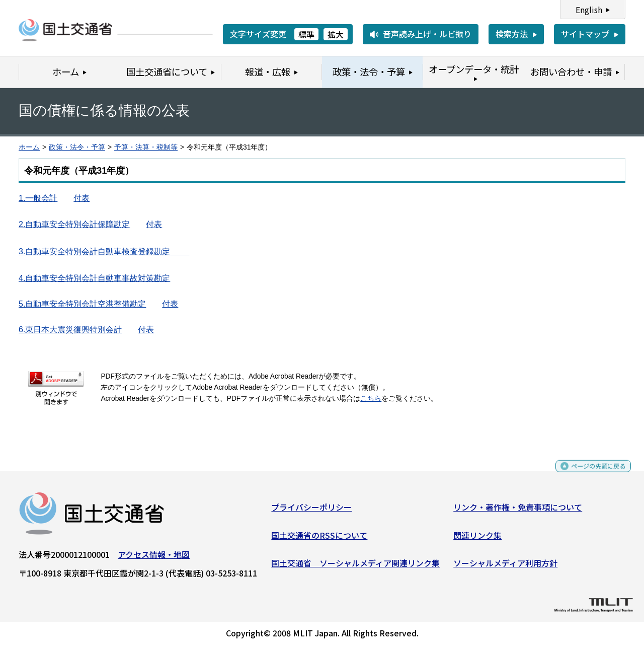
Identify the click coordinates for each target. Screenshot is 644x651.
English (589, 10)
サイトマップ (585, 34)
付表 (82, 198)
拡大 (336, 34)
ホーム (29, 147)
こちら (371, 399)
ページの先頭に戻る (590, 475)
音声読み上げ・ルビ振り (427, 34)
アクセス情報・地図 (154, 558)
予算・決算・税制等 (146, 147)
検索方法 (512, 34)
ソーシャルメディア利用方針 (505, 567)
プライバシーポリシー (311, 511)
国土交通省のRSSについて (319, 539)
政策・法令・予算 (77, 147)
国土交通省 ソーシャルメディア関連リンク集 (355, 567)
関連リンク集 (477, 539)
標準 (306, 34)
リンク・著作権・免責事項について (518, 511)
